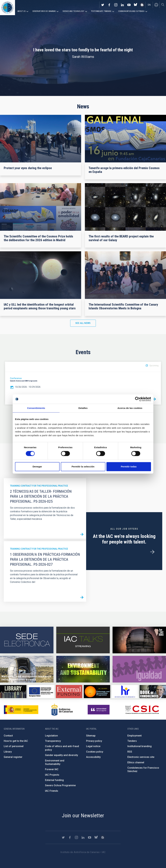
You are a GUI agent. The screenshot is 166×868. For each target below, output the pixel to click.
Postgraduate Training (101, 11)
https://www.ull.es (99, 710)
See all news (83, 323)
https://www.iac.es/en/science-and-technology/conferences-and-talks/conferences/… (139, 640)
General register (13, 757)
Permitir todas (129, 467)
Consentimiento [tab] (36, 408)
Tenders (132, 741)
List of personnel (14, 746)
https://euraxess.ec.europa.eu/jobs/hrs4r (125, 692)
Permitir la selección (83, 467)
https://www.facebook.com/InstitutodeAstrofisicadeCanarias (109, 5)
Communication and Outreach (131, 11)
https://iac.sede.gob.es (27, 640)
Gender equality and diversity (62, 755)
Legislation (51, 736)
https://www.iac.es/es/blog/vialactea (142, 5)
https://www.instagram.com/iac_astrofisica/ (116, 5)
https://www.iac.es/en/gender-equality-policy (139, 669)
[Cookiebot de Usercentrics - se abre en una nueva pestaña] (137, 399)
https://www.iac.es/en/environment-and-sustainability (83, 669)
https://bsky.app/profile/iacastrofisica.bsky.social (136, 5)
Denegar (37, 467)
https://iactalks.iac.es (83, 640)
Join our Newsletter (83, 815)
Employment (135, 736)
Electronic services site (141, 757)
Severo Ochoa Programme (60, 785)
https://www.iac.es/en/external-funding (69, 692)
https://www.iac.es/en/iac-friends (97, 692)
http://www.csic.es (142, 710)
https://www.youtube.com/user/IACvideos (129, 5)
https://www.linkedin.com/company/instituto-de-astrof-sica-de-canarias (122, 5)
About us (21, 11)
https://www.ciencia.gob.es (21, 710)
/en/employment (152, 552)
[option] (83, 383)
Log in (156, 5)
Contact (8, 736)
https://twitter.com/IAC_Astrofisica (103, 5)
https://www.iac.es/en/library (13, 692)
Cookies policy (95, 752)
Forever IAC (52, 769)
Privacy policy (94, 741)
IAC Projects (52, 775)
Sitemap (91, 736)
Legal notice (93, 746)
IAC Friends (52, 791)
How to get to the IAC (16, 741)
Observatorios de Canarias (44, 11)
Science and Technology (73, 11)
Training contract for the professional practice (39, 486)
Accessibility (93, 757)
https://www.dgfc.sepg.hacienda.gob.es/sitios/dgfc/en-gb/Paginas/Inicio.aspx (41, 692)
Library (8, 752)
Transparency (53, 741)
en (149, 5)
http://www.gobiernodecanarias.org (62, 710)
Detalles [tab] (83, 408)
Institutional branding (140, 746)
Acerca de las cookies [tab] (130, 408)
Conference (16, 378)
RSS (130, 752)
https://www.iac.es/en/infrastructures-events (27, 669)
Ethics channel (136, 762)
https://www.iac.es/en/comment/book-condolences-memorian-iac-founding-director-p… (153, 692)
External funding (54, 780)
